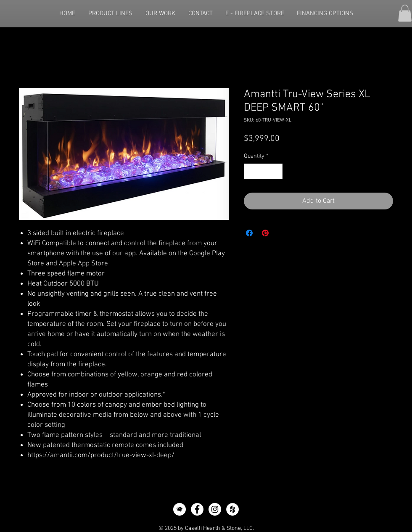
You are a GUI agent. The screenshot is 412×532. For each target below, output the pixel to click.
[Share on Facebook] (249, 233)
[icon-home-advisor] (180, 509)
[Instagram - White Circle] (215, 509)
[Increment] (276, 171)
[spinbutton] (263, 171)
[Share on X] (281, 233)
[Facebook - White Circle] (197, 509)
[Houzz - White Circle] (232, 509)
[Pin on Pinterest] (265, 233)
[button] (405, 13)
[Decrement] (250, 171)
